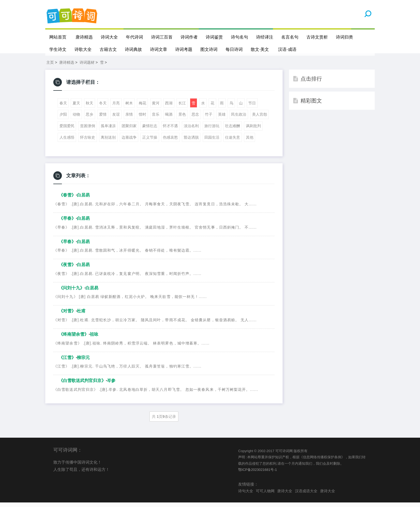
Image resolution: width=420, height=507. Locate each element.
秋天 (89, 108)
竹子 (209, 119)
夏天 (76, 108)
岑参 (111, 385)
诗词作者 (189, 37)
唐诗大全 (285, 495)
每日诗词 (234, 49)
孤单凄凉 (108, 130)
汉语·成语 (287, 49)
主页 (50, 67)
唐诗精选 (84, 37)
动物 (76, 119)
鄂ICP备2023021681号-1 (258, 474)
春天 (63, 108)
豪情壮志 (150, 130)
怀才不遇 (170, 130)
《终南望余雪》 (74, 339)
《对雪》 (67, 315)
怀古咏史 (88, 142)
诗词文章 (159, 49)
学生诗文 (58, 49)
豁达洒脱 (191, 142)
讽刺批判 (253, 130)
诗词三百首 (162, 37)
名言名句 (290, 37)
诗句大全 (246, 495)
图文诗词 (209, 49)
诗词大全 (109, 37)
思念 (195, 119)
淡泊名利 (191, 130)
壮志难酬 (232, 130)
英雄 (222, 119)
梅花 (142, 108)
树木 (129, 108)
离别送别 (108, 142)
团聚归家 (129, 130)
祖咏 (94, 339)
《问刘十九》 (72, 292)
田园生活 (212, 142)
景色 (182, 119)
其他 (250, 142)
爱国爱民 (67, 130)
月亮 (116, 108)
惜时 (142, 119)
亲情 (129, 119)
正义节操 (150, 142)
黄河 (156, 108)
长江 (182, 108)
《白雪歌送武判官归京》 (82, 385)
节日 (252, 108)
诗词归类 (344, 37)
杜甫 (81, 315)
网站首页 (58, 37)
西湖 (169, 108)
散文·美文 (260, 49)
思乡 (89, 119)
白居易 (83, 200)
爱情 (103, 119)
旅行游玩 (212, 130)
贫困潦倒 (88, 130)
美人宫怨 (260, 119)
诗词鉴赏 (214, 37)
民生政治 (239, 119)
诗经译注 (265, 37)
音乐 (156, 119)
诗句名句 (239, 37)
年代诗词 (134, 37)
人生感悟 (67, 142)
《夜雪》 (67, 269)
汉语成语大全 (306, 495)
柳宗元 (83, 362)
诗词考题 (184, 49)
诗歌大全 (83, 49)
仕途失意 (232, 142)
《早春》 (67, 223)
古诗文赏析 (317, 37)
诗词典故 (133, 49)
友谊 (116, 119)
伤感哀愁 (170, 142)
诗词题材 (87, 67)
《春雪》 (67, 200)
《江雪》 (67, 362)
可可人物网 (265, 495)
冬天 (103, 108)
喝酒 (169, 119)
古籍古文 (108, 49)
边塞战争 (129, 142)
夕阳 (63, 119)
